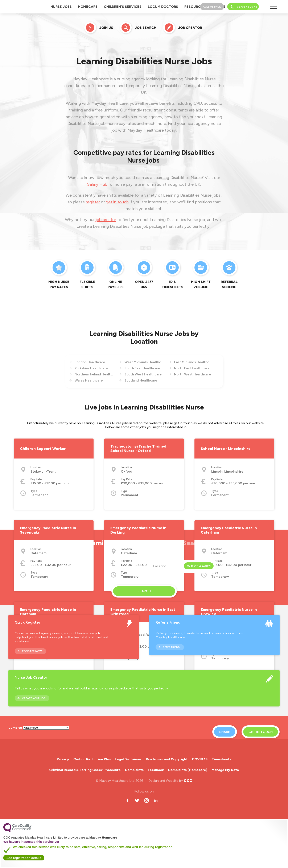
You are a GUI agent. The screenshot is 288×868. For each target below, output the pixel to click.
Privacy (63, 759)
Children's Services (123, 7)
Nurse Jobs (61, 7)
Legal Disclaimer (128, 759)
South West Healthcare (143, 374)
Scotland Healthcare (141, 380)
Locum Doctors (163, 7)
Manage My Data (225, 770)
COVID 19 (200, 759)
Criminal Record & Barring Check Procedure (85, 770)
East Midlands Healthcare (194, 362)
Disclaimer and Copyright (167, 759)
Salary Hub (97, 184)
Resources (195, 7)
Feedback (156, 770)
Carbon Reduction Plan (92, 759)
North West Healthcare (193, 374)
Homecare (88, 7)
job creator (106, 220)
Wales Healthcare (89, 380)
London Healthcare (90, 362)
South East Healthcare (142, 368)
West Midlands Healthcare (144, 362)
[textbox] (182, 566)
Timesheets (221, 759)
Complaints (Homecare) (188, 770)
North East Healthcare (192, 368)
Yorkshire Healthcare (91, 368)
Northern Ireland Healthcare (94, 374)
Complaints (134, 770)
